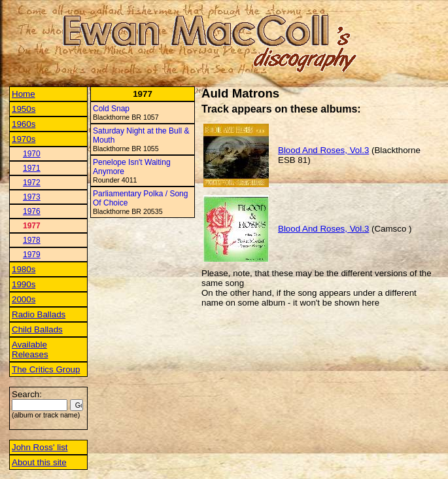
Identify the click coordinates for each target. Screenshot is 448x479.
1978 (32, 240)
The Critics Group (46, 369)
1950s (24, 109)
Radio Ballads (39, 314)
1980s (24, 269)
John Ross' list (40, 447)
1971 (32, 168)
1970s (24, 139)
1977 (32, 226)
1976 (32, 211)
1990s (24, 284)
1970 (32, 154)
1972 (32, 183)
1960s (24, 124)
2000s (24, 299)
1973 (32, 197)
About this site (39, 462)
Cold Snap (111, 109)
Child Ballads (37, 329)
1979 (32, 255)
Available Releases (30, 349)
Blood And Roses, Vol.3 (323, 150)
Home (24, 94)
